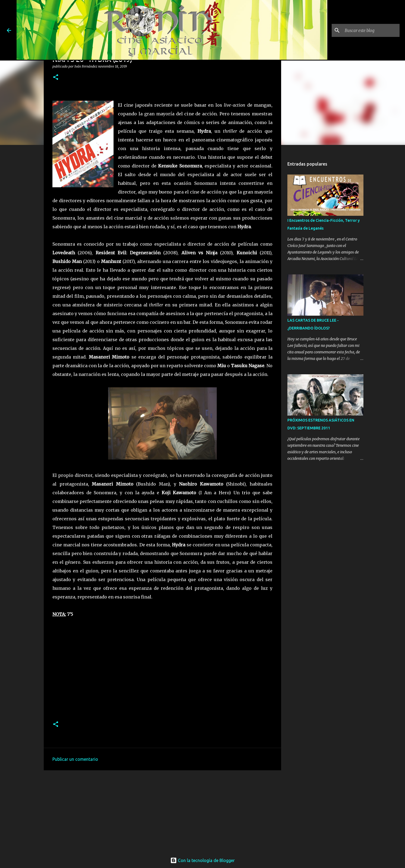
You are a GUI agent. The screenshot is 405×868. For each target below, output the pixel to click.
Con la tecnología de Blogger (202, 860)
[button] (56, 77)
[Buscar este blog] (371, 30)
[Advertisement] (162, 810)
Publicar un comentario (75, 759)
